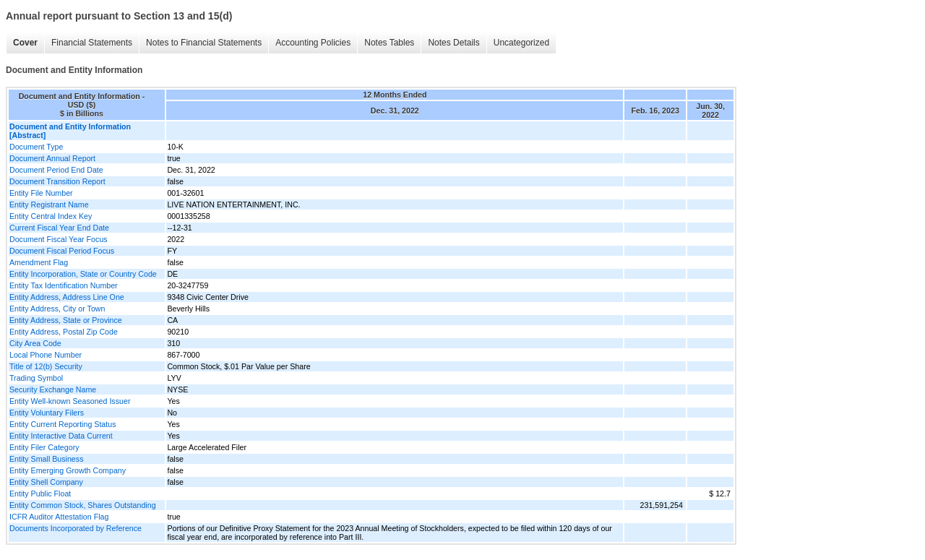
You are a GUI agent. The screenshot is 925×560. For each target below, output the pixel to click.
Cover (25, 43)
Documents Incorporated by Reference (76, 528)
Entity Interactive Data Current (61, 436)
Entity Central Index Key (51, 216)
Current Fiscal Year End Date (59, 228)
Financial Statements (92, 43)
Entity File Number (41, 193)
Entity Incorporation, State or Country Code (83, 274)
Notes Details (453, 43)
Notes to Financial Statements (204, 43)
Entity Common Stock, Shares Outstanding (83, 505)
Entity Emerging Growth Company (68, 470)
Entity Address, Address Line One (67, 297)
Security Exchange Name (53, 389)
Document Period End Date (56, 170)
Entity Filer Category (44, 447)
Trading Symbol (36, 378)
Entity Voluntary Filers (47, 413)
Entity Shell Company (46, 482)
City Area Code (35, 343)
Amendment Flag (39, 262)
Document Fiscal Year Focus (59, 239)
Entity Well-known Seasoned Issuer (70, 401)
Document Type (36, 147)
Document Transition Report (57, 181)
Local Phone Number (46, 355)
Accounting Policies (313, 43)
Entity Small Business (46, 459)
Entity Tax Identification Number (64, 285)
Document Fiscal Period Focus (62, 251)
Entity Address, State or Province (66, 320)
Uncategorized (521, 43)
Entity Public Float (40, 494)
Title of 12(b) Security (46, 366)
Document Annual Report (52, 158)
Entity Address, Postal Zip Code (64, 332)
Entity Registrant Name (49, 204)
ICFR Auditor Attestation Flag (59, 517)
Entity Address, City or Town (57, 309)
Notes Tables (389, 43)
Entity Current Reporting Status (63, 424)
